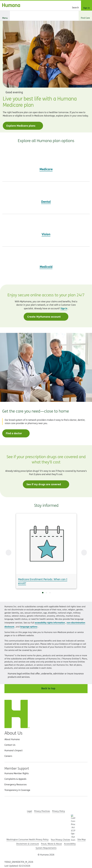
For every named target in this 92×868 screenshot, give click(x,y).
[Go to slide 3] (50, 593)
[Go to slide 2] (46, 593)
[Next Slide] (84, 553)
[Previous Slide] (8, 553)
